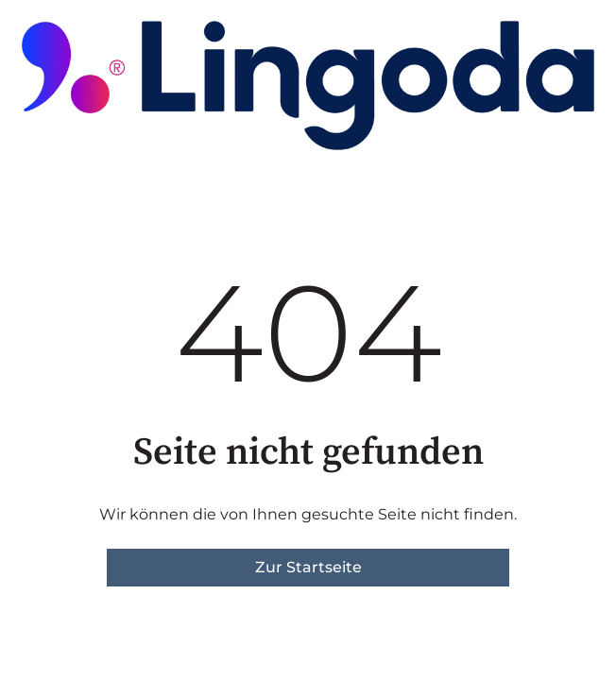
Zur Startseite (308, 567)
